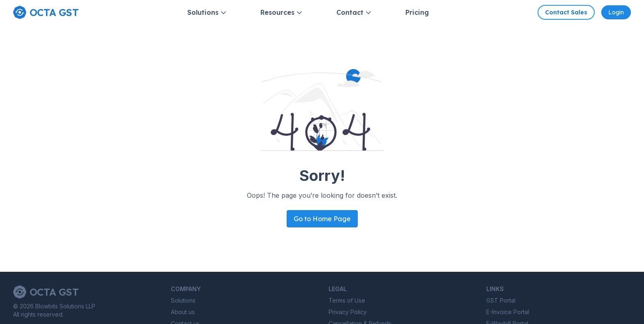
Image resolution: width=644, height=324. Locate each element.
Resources (282, 13)
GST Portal (501, 300)
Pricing (417, 12)
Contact (354, 13)
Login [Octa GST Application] (616, 12)
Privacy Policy (348, 312)
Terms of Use (347, 300)
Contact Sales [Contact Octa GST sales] (566, 12)
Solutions (207, 13)
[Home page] (46, 12)
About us (183, 312)
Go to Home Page (322, 219)
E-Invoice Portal (508, 312)
